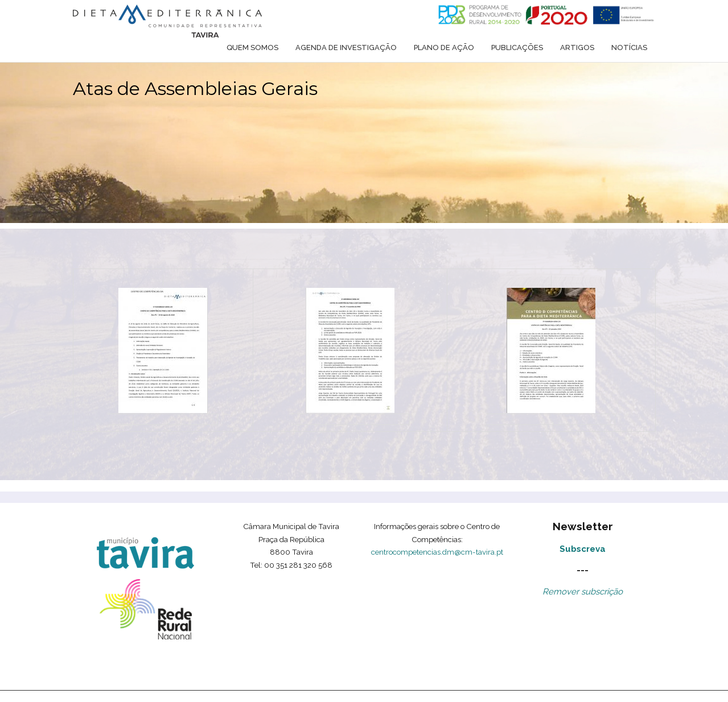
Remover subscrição (583, 592)
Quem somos (252, 48)
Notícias (629, 48)
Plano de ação (444, 48)
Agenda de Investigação (346, 48)
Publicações (517, 48)
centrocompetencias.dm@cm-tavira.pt (437, 552)
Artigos (577, 48)
